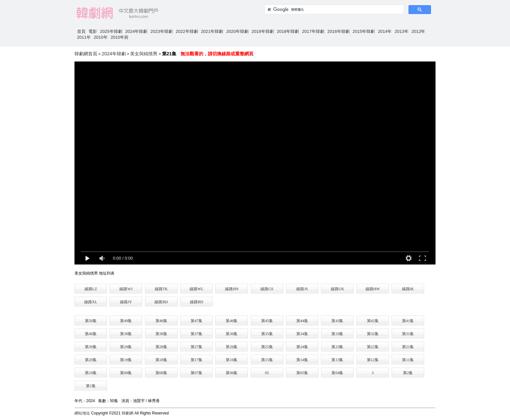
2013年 (401, 31)
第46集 (232, 321)
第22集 (373, 347)
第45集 (267, 321)
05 (267, 373)
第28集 (161, 347)
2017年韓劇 (313, 31)
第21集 (408, 347)
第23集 (337, 347)
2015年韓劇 (364, 31)
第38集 (161, 334)
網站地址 (82, 413)
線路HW (373, 289)
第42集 (373, 321)
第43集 (337, 321)
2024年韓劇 (136, 31)
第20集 (91, 360)
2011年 (84, 37)
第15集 (267, 360)
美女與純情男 (144, 54)
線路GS (267, 289)
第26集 (232, 347)
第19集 (126, 360)
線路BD (161, 302)
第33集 (337, 334)
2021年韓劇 (212, 31)
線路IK (408, 289)
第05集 (302, 373)
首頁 (81, 31)
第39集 (126, 334)
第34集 (302, 334)
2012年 (418, 31)
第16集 (232, 360)
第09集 (126, 373)
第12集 (373, 360)
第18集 (161, 360)
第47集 (196, 321)
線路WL (197, 289)
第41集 (408, 321)
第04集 (337, 373)
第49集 (126, 321)
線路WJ (126, 289)
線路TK (161, 289)
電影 (93, 31)
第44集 (302, 321)
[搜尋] (334, 9)
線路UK (337, 289)
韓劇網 (127, 413)
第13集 (337, 360)
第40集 (91, 334)
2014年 (385, 31)
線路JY (126, 302)
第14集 (302, 360)
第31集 (408, 334)
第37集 (196, 334)
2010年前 (120, 37)
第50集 (91, 321)
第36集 (232, 334)
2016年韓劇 (338, 31)
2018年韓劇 (288, 31)
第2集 (408, 373)
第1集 (91, 386)
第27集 (196, 347)
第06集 (232, 373)
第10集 (91, 373)
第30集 (91, 347)
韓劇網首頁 (86, 54)
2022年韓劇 (187, 31)
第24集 (302, 347)
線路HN (232, 289)
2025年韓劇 (111, 31)
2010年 (101, 37)
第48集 (161, 321)
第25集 (267, 347)
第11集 (408, 360)
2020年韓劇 (237, 31)
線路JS (302, 289)
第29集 (126, 347)
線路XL (91, 302)
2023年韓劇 (162, 31)
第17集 (196, 360)
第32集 (373, 334)
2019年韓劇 (262, 31)
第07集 (196, 373)
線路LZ (91, 289)
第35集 (267, 334)
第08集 (161, 373)
